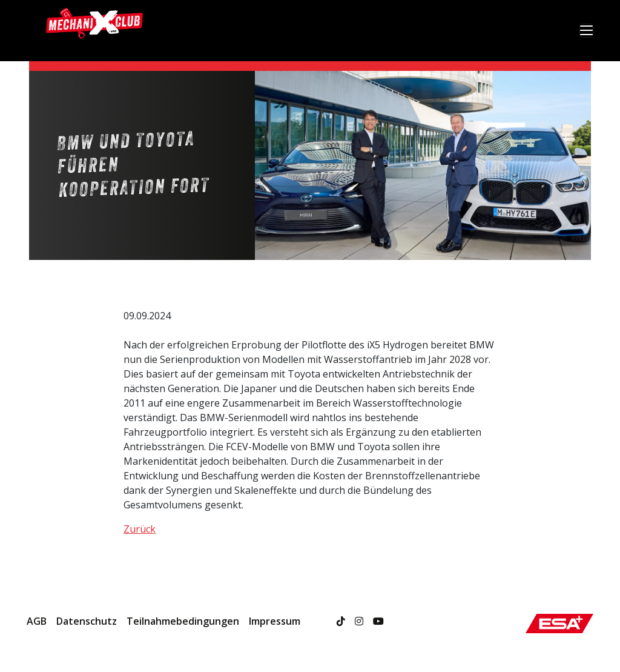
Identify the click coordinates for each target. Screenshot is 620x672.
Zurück (140, 529)
